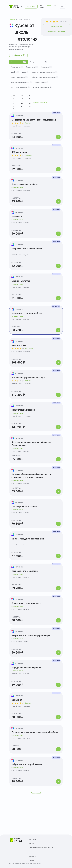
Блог (55, 5)
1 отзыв (28, 703)
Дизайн (15, 72)
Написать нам (34, 852)
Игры (25, 72)
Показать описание (16, 49)
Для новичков (14, 102)
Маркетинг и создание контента (45, 72)
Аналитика (47, 67)
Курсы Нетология (24, 19)
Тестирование (17, 67)
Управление (32, 67)
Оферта (31, 860)
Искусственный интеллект (21, 82)
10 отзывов (29, 349)
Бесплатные (22, 102)
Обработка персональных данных (41, 848)
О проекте (32, 856)
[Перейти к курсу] (58, 137)
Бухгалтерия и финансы (20, 87)
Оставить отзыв (17, 187)
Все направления (19, 62)
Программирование (38, 62)
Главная (13, 19)
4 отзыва (28, 123)
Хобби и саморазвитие (42, 87)
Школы (49, 5)
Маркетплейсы (42, 82)
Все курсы (42, 6)
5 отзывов (29, 155)
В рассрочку (30, 102)
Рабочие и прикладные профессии (44, 77)
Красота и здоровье (19, 77)
